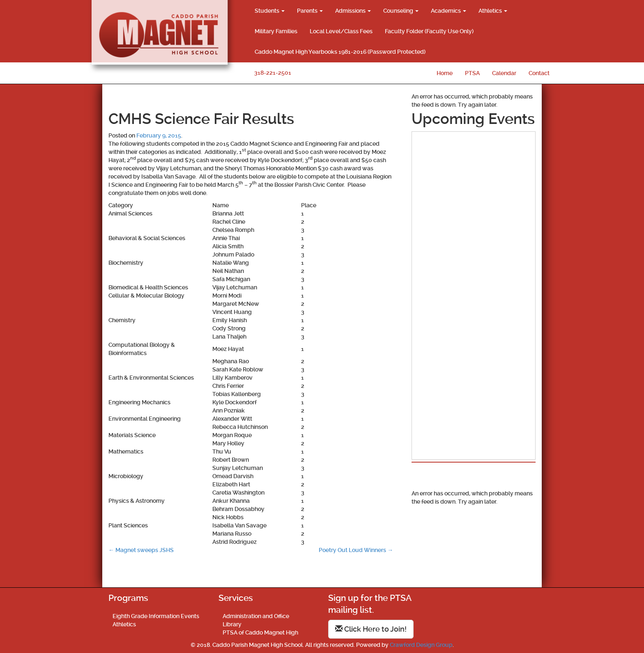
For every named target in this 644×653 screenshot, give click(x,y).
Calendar (504, 73)
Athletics (493, 11)
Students (270, 11)
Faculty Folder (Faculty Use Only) (429, 31)
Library (232, 624)
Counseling (401, 11)
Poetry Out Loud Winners (356, 550)
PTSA (472, 73)
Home (445, 73)
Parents (310, 11)
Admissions (353, 11)
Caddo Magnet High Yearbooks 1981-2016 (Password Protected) (340, 52)
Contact (539, 73)
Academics (448, 11)
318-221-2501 (273, 73)
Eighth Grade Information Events (156, 616)
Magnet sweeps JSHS (141, 550)
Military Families (276, 31)
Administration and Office (256, 616)
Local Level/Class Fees (341, 31)
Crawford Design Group (421, 645)
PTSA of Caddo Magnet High (260, 632)
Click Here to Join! (371, 629)
